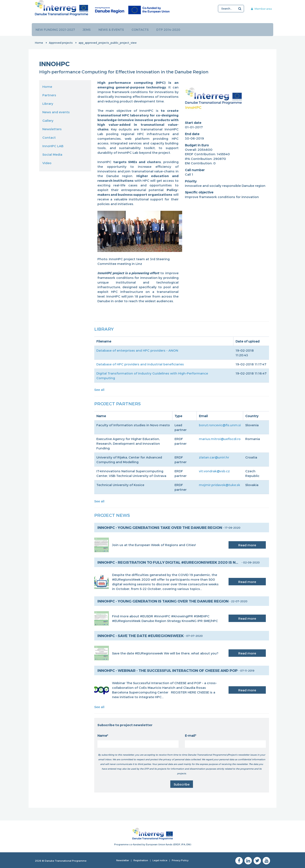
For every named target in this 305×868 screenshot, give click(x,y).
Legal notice (160, 860)
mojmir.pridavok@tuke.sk (220, 485)
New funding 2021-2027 (55, 29)
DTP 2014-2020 (170, 29)
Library (48, 103)
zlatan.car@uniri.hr (214, 457)
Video (47, 163)
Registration (141, 860)
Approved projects (61, 42)
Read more (247, 545)
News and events (56, 112)
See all (99, 389)
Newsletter (123, 860)
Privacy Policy (180, 860)
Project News (112, 515)
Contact (49, 137)
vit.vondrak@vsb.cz (214, 471)
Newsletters (52, 129)
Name (102, 735)
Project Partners (117, 403)
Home (39, 42)
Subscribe (182, 784)
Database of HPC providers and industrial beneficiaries (140, 364)
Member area (258, 9)
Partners (49, 95)
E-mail (190, 735)
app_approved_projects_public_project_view (108, 42)
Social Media (52, 154)
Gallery (48, 120)
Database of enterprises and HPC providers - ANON (137, 350)
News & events (112, 29)
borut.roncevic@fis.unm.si (220, 425)
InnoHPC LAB (53, 146)
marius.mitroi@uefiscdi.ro (220, 439)
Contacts (141, 29)
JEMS (87, 29)
